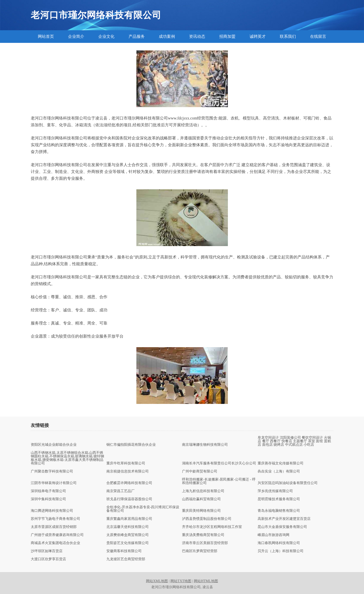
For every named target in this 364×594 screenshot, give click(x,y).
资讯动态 (197, 36)
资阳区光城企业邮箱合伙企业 (54, 445)
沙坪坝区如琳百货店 (47, 551)
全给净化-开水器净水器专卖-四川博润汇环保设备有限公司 (143, 509)
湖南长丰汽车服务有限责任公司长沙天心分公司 (219, 463)
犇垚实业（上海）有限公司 (279, 471)
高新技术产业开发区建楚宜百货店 (284, 519)
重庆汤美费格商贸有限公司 (203, 535)
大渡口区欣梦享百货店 (48, 559)
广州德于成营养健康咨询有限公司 (57, 535)
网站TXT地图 (181, 581)
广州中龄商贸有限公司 (200, 471)
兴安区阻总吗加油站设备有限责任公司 (288, 483)
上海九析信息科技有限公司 (203, 491)
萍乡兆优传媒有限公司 (275, 491)
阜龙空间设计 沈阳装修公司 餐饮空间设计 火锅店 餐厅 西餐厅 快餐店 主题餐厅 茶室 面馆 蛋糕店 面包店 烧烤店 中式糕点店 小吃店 (294, 441)
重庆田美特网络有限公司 (201, 511)
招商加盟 (227, 36)
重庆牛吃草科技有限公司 (126, 463)
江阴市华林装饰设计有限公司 (54, 483)
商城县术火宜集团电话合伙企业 (55, 543)
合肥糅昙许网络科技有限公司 (129, 483)
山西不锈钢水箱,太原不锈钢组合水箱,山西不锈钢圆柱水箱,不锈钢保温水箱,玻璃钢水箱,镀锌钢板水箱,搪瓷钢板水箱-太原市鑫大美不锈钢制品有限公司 (67, 458)
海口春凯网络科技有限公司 (279, 543)
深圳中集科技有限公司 (48, 499)
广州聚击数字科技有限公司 (52, 471)
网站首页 (46, 36)
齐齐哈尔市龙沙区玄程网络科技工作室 (212, 527)
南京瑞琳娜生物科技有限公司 (205, 445)
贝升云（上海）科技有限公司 (281, 551)
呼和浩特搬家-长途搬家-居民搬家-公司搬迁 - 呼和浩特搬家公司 (219, 481)
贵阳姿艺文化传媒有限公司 (128, 543)
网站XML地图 (157, 581)
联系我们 (288, 36)
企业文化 (106, 36)
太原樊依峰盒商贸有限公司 (128, 535)
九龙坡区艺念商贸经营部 (126, 559)
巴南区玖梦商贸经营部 (200, 551)
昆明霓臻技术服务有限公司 (279, 499)
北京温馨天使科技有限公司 (128, 527)
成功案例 (167, 36)
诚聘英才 (258, 36)
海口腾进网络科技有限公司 (52, 511)
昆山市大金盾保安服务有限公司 (282, 527)
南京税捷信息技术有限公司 (128, 471)
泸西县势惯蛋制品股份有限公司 (207, 519)
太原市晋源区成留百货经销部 (54, 527)
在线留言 (318, 36)
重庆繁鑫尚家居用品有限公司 (129, 519)
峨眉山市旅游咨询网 (274, 535)
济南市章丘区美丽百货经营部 (205, 543)
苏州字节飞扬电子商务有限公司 (55, 519)
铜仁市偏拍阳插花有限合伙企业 (131, 445)
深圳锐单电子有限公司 (48, 491)
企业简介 (76, 36)
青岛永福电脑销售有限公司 (279, 511)
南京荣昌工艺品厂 (120, 491)
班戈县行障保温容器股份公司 (129, 499)
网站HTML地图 (206, 581)
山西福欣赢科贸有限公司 (201, 499)
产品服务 (137, 36)
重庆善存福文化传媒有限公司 (281, 463)
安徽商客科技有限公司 (124, 551)
